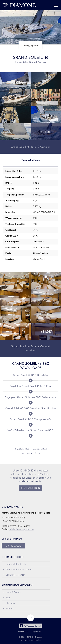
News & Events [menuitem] (11, 592)
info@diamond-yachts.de (21, 529)
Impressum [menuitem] (37, 631)
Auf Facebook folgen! (30, 626)
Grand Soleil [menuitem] (13, 546)
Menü (56, 5)
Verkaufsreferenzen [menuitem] (14, 575)
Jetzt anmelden (30, 488)
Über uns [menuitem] (9, 603)
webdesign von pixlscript (30, 640)
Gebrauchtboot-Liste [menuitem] (14, 564)
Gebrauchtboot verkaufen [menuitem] (17, 569)
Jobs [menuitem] (6, 597)
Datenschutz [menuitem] (23, 631)
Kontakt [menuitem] (8, 608)
